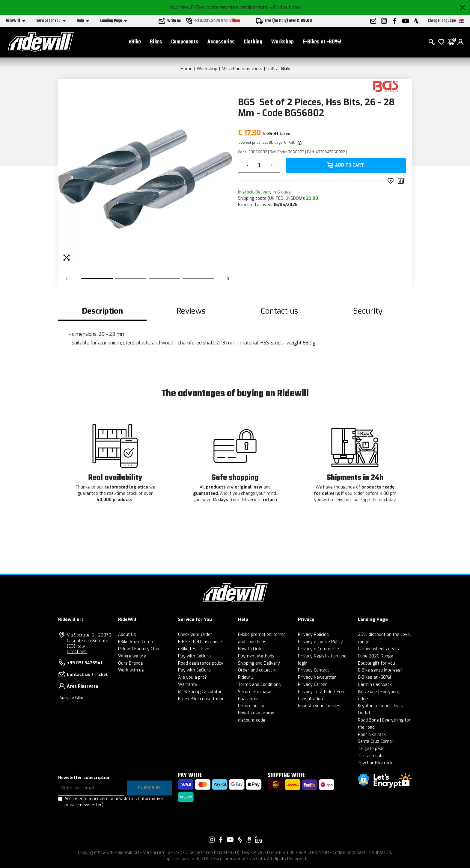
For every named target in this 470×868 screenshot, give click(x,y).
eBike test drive (194, 649)
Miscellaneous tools (242, 69)
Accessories (221, 42)
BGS (286, 69)
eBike (135, 42)
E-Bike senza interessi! (380, 670)
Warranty (188, 685)
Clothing (253, 42)
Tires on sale (371, 756)
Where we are (132, 656)
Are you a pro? (192, 677)
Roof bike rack (372, 735)
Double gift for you (376, 663)
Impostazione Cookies (319, 706)
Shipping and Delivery (259, 663)
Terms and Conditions (259, 685)
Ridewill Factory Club (139, 649)
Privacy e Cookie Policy (320, 642)
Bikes (156, 42)
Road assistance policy (201, 663)
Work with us (131, 670)
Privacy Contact (314, 670)
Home (186, 69)
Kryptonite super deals (381, 706)
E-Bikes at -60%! (322, 42)
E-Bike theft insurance (200, 642)
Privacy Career (312, 685)
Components (185, 42)
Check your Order (195, 635)
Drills (272, 69)
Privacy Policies (313, 635)
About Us (127, 635)
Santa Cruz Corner (376, 741)
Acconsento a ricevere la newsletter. (114, 802)
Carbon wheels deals (378, 649)
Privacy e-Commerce (318, 649)
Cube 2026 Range (375, 656)
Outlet (364, 713)
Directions (77, 652)
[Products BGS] (386, 86)
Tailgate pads (371, 749)
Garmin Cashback (375, 685)
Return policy (251, 706)
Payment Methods (256, 656)
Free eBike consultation (201, 699)
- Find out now (285, 7)
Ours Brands (131, 663)
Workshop (283, 42)
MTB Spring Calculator (200, 692)
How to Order (251, 649)
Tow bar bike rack (375, 763)
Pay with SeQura (194, 656)
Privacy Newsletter (317, 677)
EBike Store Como (135, 642)
